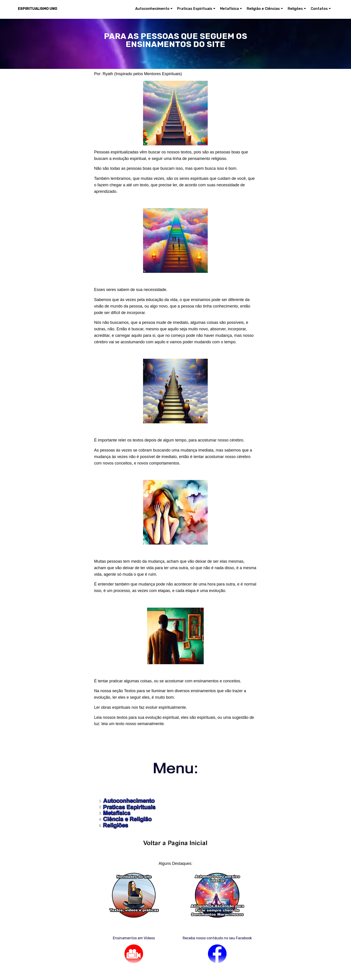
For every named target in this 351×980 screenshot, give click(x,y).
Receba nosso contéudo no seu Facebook (217, 938)
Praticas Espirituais (195, 9)
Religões (295, 9)
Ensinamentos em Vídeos (134, 938)
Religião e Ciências (263, 9)
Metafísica (229, 9)
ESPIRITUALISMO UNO (38, 9)
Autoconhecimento (152, 9)
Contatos (319, 9)
